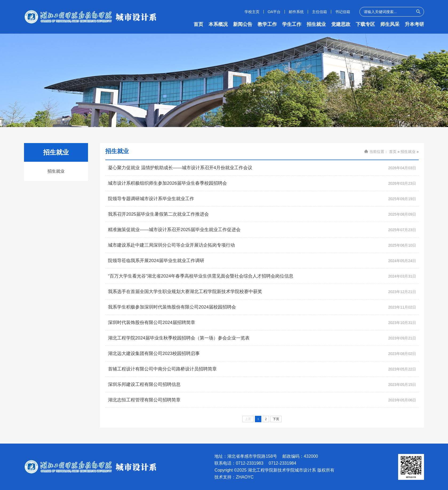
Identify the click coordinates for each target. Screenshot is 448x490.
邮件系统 (296, 12)
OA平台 (274, 12)
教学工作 (267, 24)
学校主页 (252, 12)
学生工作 (292, 24)
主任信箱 (319, 12)
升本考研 (414, 24)
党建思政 (341, 24)
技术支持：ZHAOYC (234, 477)
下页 (276, 419)
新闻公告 (243, 24)
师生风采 (390, 24)
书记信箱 (343, 12)
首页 (198, 24)
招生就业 (316, 24)
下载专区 (365, 24)
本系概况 (218, 24)
